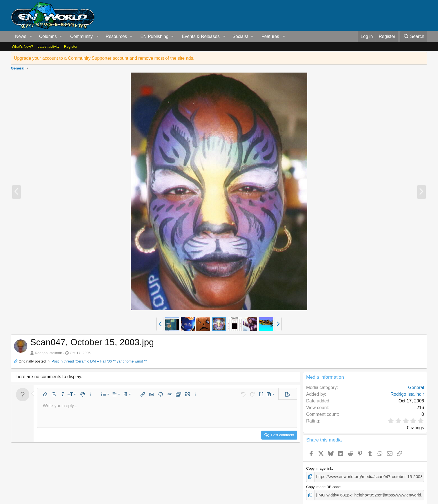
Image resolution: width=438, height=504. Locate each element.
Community (81, 36)
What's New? (22, 46)
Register (71, 46)
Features (270, 36)
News (21, 36)
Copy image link (319, 468)
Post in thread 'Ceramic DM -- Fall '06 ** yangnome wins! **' (99, 361)
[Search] (414, 37)
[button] (31, 37)
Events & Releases (201, 36)
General (416, 387)
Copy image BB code (323, 486)
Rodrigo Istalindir (49, 353)
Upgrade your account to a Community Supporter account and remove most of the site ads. (104, 58)
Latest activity (48, 46)
